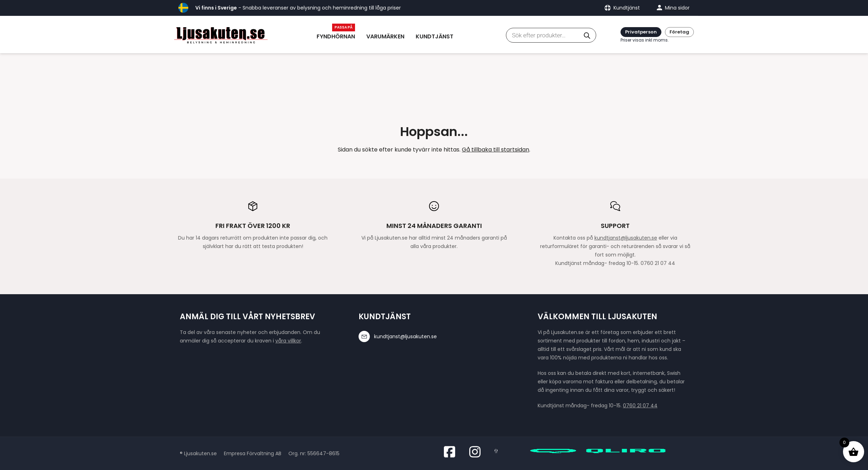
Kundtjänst (435, 36)
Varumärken (385, 36)
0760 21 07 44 (640, 406)
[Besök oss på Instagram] (477, 452)
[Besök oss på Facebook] (452, 452)
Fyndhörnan (336, 36)
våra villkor (288, 341)
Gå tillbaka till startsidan (496, 150)
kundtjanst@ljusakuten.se (626, 238)
